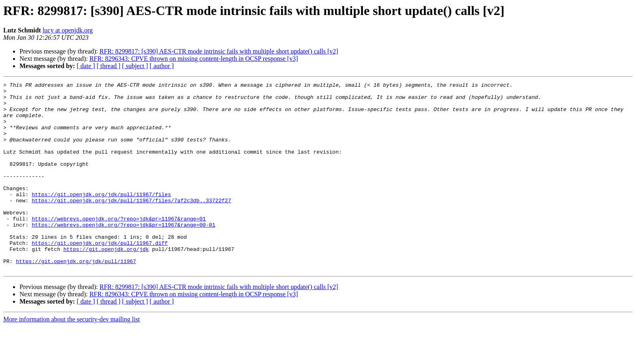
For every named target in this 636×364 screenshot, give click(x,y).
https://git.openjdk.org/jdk (106, 283)
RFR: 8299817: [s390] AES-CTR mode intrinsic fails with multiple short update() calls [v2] (219, 51)
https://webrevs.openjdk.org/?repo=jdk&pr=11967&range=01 (119, 246)
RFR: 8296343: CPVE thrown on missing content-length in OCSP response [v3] (193, 59)
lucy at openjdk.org (68, 30)
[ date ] (86, 66)
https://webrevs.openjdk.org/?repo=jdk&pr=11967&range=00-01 (123, 254)
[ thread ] (109, 66)
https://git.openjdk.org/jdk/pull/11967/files (101, 217)
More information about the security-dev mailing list (72, 357)
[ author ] (162, 66)
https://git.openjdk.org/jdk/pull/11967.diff (100, 276)
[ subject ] (135, 66)
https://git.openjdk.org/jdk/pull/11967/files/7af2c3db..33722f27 (131, 225)
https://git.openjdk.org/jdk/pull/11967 (76, 298)
